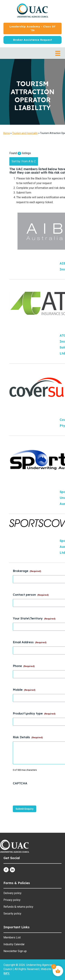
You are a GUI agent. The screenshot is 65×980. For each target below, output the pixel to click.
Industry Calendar (14, 944)
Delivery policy (12, 893)
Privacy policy (12, 900)
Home (7, 133)
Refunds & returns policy (18, 907)
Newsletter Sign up (15, 951)
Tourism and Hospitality (25, 133)
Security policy (12, 914)
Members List (12, 937)
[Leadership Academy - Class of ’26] (32, 28)
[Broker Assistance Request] (32, 40)
